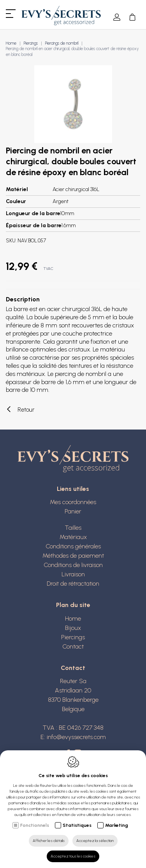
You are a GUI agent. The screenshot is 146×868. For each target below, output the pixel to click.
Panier (73, 511)
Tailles (73, 528)
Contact (73, 646)
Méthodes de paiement (73, 556)
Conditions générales (73, 546)
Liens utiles (73, 489)
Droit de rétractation (73, 584)
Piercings (31, 43)
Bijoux (73, 628)
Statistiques (77, 825)
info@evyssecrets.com (76, 737)
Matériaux (73, 537)
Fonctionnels (35, 825)
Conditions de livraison (73, 565)
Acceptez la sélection (95, 841)
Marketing (117, 825)
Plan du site (73, 605)
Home (11, 43)
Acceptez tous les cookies (73, 856)
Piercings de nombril (62, 43)
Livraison (73, 574)
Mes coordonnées (73, 502)
